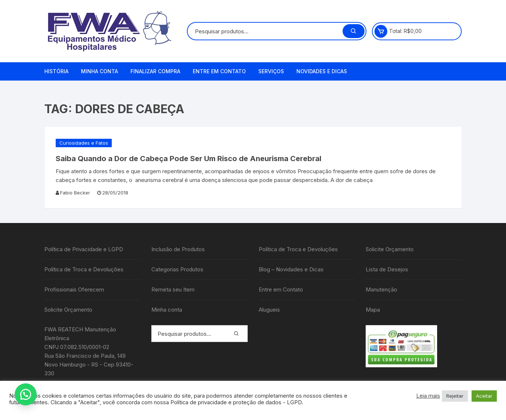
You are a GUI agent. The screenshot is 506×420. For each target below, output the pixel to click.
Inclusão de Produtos (178, 249)
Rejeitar (455, 396)
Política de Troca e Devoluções (84, 269)
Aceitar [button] (484, 396)
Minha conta (99, 71)
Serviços (271, 71)
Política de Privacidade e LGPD (84, 249)
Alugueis (269, 310)
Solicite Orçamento (68, 310)
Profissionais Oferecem (74, 289)
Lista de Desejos (387, 269)
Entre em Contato (219, 71)
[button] (26, 394)
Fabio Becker (75, 193)
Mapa (373, 310)
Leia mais (428, 396)
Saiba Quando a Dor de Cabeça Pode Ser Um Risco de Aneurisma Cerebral (189, 159)
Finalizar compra (155, 71)
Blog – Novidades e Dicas (291, 269)
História (56, 71)
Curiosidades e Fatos (84, 143)
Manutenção (381, 289)
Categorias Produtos (177, 269)
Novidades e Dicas (322, 71)
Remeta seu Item (173, 289)
